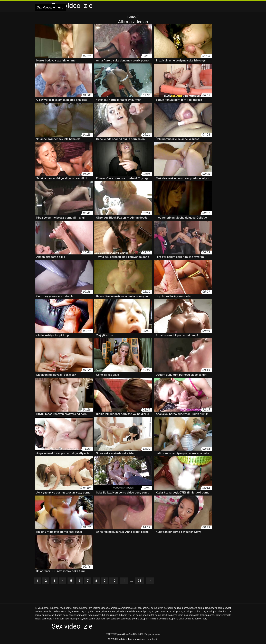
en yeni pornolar (160, 612)
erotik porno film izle (194, 612)
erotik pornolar (214, 612)
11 (126, 581)
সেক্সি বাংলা (111, 634)
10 (115, 581)
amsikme (125, 608)
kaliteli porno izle (156, 615)
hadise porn (61, 615)
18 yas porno (42, 608)
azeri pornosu (165, 608)
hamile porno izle (78, 615)
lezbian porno (207, 615)
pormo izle (138, 619)
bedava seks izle (61, 612)
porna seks (178, 619)
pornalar (189, 619)
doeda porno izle (126, 612)
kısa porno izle (191, 615)
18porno (54, 608)
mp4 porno (89, 619)
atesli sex (136, 608)
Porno (132, 17)
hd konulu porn (110, 615)
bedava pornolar (43, 612)
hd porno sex (139, 615)
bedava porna (181, 608)
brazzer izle (77, 612)
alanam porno (80, 608)
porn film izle (151, 619)
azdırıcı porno (150, 608)
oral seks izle (103, 619)
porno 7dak (201, 619)
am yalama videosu (99, 608)
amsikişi (115, 608)
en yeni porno (143, 612)
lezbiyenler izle (223, 615)
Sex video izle (140, 634)
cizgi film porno (93, 612)
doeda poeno (109, 612)
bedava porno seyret (220, 608)
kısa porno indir (174, 615)
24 (142, 581)
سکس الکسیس (125, 634)
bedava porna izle (199, 608)
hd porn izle (125, 615)
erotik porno (176, 612)
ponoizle (115, 619)
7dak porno (66, 608)
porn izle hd (165, 619)
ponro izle (126, 619)
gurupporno (48, 615)
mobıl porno (76, 619)
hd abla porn (94, 615)
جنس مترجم (154, 634)
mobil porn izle (61, 619)
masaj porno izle (43, 619)
